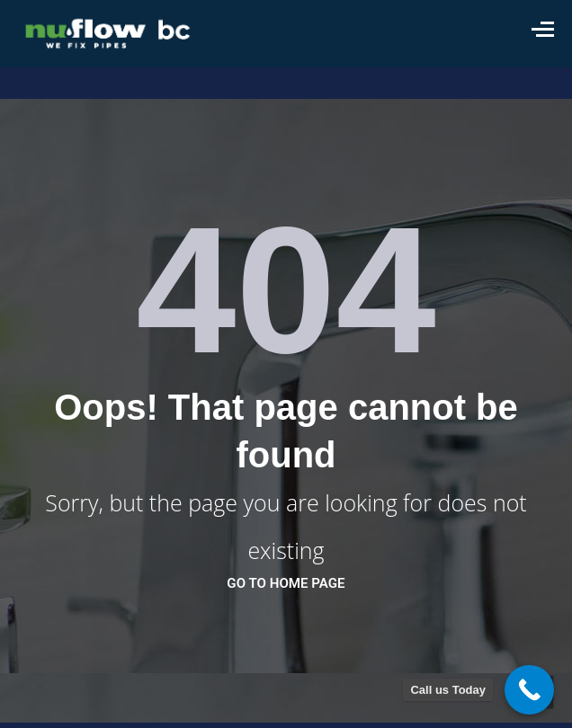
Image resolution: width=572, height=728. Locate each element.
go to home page (286, 583)
